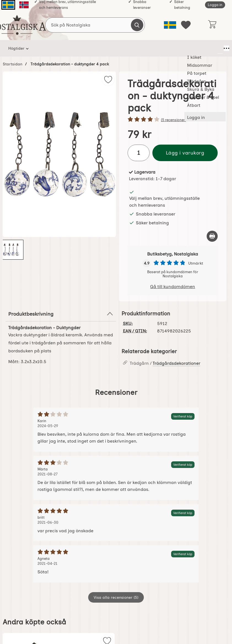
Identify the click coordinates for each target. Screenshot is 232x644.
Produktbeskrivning (61, 314)
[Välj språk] (170, 25)
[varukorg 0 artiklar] (212, 25)
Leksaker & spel (178, 48)
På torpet (98, 48)
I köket (40, 48)
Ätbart (204, 48)
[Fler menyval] (220, 48)
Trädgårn (124, 48)
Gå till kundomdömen (173, 287)
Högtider (16, 48)
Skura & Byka (151, 48)
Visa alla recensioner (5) (116, 597)
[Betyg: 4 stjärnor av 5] (173, 120)
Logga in (215, 5)
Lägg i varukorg (185, 153)
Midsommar (70, 48)
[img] (108, 80)
